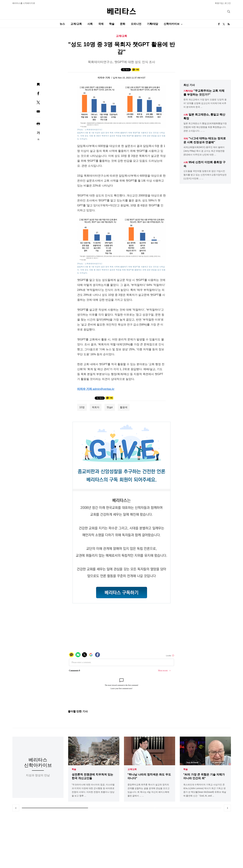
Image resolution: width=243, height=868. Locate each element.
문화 (123, 24)
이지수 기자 (104, 78)
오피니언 (136, 24)
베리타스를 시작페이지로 (24, 3)
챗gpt (110, 407)
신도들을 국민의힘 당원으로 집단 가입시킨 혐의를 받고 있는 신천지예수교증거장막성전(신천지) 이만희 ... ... (205, 175)
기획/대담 (153, 24)
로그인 (228, 3)
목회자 (96, 407)
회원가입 (219, 3)
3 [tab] (188, 808)
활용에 (124, 407)
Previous (16, 808)
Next (227, 808)
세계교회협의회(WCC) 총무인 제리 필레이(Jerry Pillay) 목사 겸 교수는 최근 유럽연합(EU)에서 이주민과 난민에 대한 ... (204, 151)
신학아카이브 (172, 24)
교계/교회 (76, 24)
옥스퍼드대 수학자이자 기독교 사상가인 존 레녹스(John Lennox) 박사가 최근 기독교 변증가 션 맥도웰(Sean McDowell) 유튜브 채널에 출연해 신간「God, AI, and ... (205, 790)
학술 (112, 24)
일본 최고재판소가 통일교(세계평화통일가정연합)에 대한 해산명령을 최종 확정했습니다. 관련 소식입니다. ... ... (205, 127)
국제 (101, 24)
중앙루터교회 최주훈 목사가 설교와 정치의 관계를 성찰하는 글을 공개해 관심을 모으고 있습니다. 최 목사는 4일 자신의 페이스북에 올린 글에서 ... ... (149, 790)
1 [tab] (55, 808)
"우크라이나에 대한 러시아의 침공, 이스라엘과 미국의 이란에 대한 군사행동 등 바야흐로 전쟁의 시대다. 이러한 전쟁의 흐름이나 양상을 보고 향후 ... (93, 790)
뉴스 (62, 24)
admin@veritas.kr (104, 389)
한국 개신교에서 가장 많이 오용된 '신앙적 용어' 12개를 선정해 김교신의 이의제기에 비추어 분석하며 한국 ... (205, 103)
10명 (82, 407)
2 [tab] (122, 808)
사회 (90, 24)
